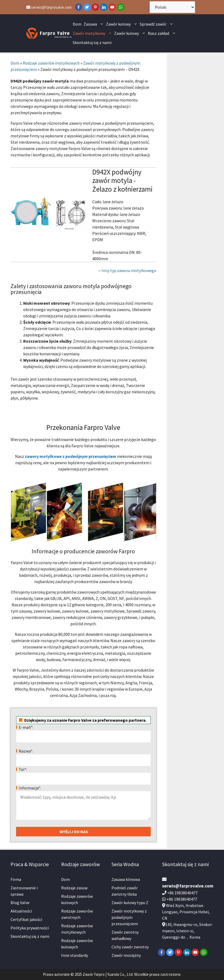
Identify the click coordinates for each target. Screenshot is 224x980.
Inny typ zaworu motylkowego (129, 270)
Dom (77, 24)
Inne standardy (75, 955)
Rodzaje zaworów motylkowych (51, 63)
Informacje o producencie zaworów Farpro (83, 551)
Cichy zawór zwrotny (130, 947)
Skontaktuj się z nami (92, 42)
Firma (16, 879)
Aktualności (21, 911)
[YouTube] (112, 7)
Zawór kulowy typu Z (130, 903)
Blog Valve (20, 903)
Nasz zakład (162, 33)
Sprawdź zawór (157, 24)
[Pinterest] (95, 7)
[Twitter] (87, 7)
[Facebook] (79, 7)
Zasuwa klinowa (126, 879)
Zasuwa (94, 24)
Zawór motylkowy (93, 33)
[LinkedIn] (104, 7)
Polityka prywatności (30, 928)
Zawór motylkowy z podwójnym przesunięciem (129, 917)
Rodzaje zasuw (74, 888)
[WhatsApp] (121, 7)
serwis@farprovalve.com (49, 7)
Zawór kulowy (122, 24)
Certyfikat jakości (26, 919)
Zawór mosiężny (126, 955)
